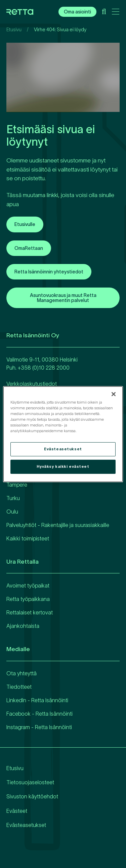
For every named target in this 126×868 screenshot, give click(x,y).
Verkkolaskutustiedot (32, 384)
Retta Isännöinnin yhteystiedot (49, 272)
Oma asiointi (77, 12)
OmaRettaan (29, 248)
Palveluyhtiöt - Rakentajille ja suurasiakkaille (58, 525)
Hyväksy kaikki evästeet (63, 466)
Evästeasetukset (26, 825)
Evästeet (17, 811)
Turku (13, 498)
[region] (63, 434)
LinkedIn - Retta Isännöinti (37, 700)
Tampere (17, 485)
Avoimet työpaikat (28, 586)
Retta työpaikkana (28, 599)
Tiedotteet (19, 687)
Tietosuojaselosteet (30, 782)
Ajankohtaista (23, 626)
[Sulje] (114, 394)
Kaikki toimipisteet (28, 538)
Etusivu (14, 30)
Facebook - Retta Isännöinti (39, 714)
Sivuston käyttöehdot (32, 796)
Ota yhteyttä (22, 673)
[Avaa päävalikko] (116, 13)
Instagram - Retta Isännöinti (39, 727)
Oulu (12, 512)
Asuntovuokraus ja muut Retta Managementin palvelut (63, 298)
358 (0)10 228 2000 (45, 368)
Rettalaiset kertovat (30, 612)
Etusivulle (25, 224)
